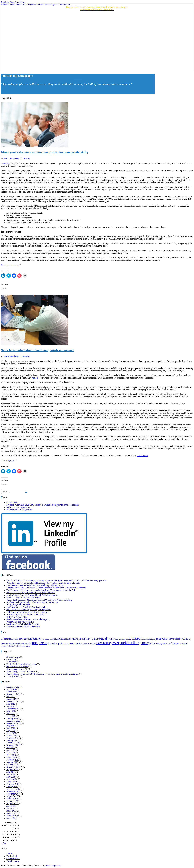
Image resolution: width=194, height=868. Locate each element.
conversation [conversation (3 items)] (45, 639)
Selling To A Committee (17, 617)
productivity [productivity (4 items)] (27, 643)
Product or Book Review (17, 667)
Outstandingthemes (53, 866)
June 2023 (11, 697)
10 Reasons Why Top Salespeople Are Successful (28, 612)
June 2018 (11, 774)
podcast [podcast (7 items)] (164, 639)
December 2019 (13, 743)
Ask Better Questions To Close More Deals (25, 614)
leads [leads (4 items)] (123, 639)
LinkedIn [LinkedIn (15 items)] (136, 638)
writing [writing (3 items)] (28, 646)
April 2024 (11, 689)
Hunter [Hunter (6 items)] (111, 639)
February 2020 (13, 738)
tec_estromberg (13, 265)
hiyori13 (11, 461)
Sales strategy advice (15, 669)
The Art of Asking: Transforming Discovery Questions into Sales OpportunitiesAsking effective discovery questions (57, 580)
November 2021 (13, 709)
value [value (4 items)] (23, 646)
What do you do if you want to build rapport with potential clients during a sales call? (43, 583)
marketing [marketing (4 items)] (148, 639)
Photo (3, 265)
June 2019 (11, 750)
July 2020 (11, 726)
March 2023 (12, 699)
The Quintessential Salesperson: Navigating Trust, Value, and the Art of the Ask (41, 590)
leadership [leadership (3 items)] (118, 639)
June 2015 (11, 806)
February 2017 (13, 799)
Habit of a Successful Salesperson (21, 664)
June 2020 (11, 728)
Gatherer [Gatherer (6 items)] (96, 639)
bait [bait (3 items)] (2, 639)
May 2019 (11, 752)
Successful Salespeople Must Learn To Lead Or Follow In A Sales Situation (39, 600)
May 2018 (11, 777)
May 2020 (11, 731)
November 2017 (13, 791)
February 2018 (13, 784)
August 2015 (12, 804)
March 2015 (12, 813)
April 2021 (11, 716)
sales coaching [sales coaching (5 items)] (76, 643)
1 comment (26, 158)
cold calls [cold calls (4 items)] (15, 639)
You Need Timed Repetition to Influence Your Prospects (31, 593)
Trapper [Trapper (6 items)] (175, 643)
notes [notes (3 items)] (154, 639)
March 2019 (12, 757)
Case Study (11, 659)
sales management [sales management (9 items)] (108, 643)
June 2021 (11, 714)
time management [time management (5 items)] (160, 643)
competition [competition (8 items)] (34, 639)
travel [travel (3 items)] (181, 644)
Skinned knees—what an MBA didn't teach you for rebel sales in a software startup (42, 674)
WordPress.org (13, 861)
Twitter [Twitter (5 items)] (18, 646)
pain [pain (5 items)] (158, 639)
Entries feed (12, 856)
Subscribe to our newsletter (18, 507)
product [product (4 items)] (19, 643)
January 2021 (12, 718)
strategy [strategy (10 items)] (146, 643)
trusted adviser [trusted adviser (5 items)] (7, 646)
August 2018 (12, 769)
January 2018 (12, 787)
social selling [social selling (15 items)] (130, 643)
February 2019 (13, 760)
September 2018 (13, 767)
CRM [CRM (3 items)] (51, 639)
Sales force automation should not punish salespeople (38, 350)
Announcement (13, 657)
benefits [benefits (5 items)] (7, 639)
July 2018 (11, 772)
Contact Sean (12, 502)
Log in (9, 854)
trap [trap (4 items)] (169, 643)
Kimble (35, 378)
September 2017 (13, 794)
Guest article (12, 662)
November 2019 (13, 745)
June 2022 (11, 706)
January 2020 (12, 740)
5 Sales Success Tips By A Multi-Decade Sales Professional (32, 595)
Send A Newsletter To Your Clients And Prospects (28, 619)
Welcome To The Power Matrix (20, 622)
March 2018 (12, 782)
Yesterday (5, 163)
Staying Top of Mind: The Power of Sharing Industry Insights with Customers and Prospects (46, 588)
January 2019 (12, 762)
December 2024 (13, 687)
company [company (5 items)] (23, 639)
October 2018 (12, 765)
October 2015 (12, 801)
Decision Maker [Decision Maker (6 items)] (70, 639)
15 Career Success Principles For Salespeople (26, 607)
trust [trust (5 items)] (185, 643)
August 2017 (12, 796)
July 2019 (11, 748)
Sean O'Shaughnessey (12, 158)
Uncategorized (13, 676)
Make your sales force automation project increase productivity (45, 152)
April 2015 (11, 811)
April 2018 (11, 779)
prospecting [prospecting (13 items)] (41, 643)
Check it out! (142, 456)
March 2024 (12, 692)
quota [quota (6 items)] (60, 643)
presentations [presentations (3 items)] (12, 644)
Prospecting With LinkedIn (18, 605)
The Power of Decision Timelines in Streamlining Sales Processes (35, 585)
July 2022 (11, 704)
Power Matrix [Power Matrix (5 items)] (175, 639)
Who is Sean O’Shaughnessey (19, 510)
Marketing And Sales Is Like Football (23, 624)
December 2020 (13, 721)
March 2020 (12, 735)
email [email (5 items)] (81, 639)
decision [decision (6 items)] (57, 639)
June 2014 (11, 818)
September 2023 (13, 694)
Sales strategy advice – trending (20, 671)
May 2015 (11, 808)
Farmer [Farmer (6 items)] (88, 639)
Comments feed (13, 859)
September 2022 (13, 701)
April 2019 (11, 755)
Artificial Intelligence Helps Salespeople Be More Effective (32, 602)
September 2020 (13, 723)
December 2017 (13, 789)
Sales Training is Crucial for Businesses (24, 597)
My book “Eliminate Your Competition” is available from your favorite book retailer (43, 505)
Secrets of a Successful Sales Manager (23, 627)
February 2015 (13, 816)
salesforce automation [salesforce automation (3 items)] (90, 644)
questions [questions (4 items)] (53, 643)
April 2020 (11, 733)
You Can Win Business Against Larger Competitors (29, 610)
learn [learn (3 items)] (127, 639)
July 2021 (11, 711)
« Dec (4, 843)
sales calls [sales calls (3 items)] (66, 644)
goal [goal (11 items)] (104, 638)
